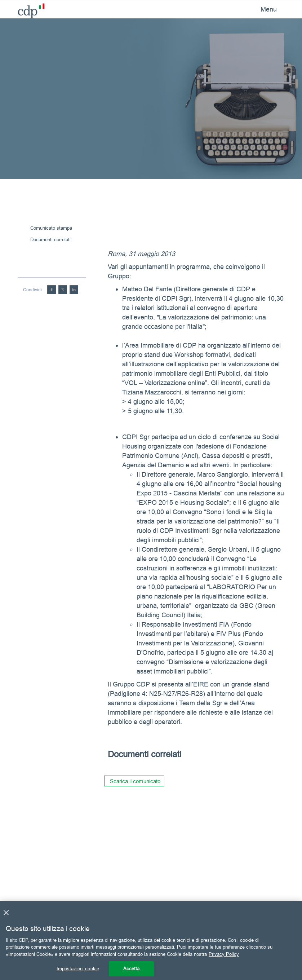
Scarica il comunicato (135, 781)
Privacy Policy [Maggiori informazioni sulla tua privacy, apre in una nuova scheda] (224, 954)
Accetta (132, 968)
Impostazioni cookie (78, 968)
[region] (151, 941)
